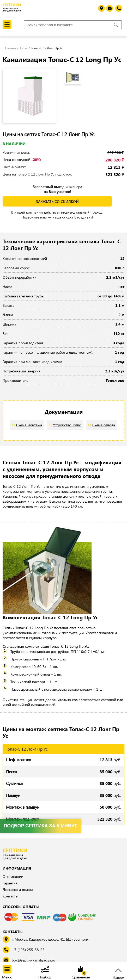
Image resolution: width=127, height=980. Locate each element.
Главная (11, 48)
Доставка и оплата (18, 890)
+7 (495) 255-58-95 (28, 950)
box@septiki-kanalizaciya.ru (34, 960)
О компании (13, 876)
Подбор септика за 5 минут (40, 826)
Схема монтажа (29, 425)
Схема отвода (104, 425)
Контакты (10, 896)
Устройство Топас (67, 425)
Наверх (119, 977)
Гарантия (10, 883)
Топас (24, 48)
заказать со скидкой (57, 201)
